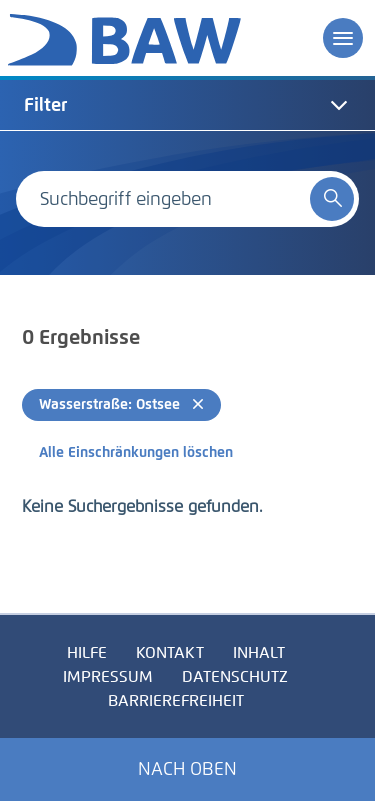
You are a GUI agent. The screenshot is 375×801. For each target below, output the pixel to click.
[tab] (187, 105)
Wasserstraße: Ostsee (121, 404)
